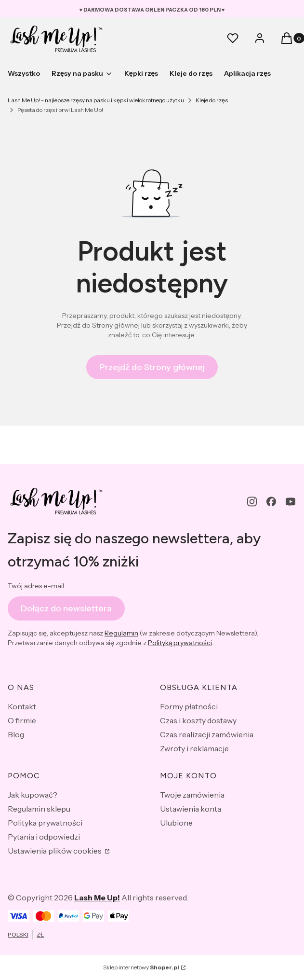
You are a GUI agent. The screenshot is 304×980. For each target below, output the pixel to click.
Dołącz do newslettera (66, 608)
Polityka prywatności (45, 823)
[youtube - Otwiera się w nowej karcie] (291, 502)
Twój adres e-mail (36, 586)
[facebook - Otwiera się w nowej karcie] (271, 502)
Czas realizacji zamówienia (207, 734)
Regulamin (121, 634)
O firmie (22, 720)
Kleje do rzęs (212, 100)
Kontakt (22, 706)
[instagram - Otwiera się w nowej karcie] (252, 502)
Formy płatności (189, 706)
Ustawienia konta (191, 809)
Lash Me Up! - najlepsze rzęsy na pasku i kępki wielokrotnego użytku (96, 100)
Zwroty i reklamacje (194, 748)
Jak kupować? (33, 795)
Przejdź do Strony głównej (152, 367)
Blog (16, 734)
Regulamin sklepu (39, 809)
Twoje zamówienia (192, 795)
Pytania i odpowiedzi (44, 837)
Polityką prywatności (180, 643)
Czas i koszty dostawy (198, 720)
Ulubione (176, 823)
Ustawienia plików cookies (55, 851)
